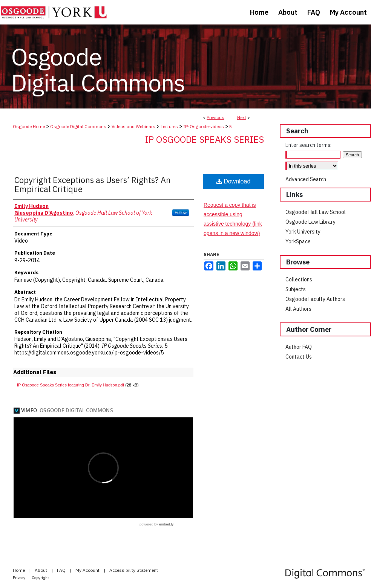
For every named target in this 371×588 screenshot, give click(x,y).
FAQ (62, 570)
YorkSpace (298, 241)
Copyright (41, 578)
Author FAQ (299, 347)
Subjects (296, 289)
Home (19, 570)
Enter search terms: (308, 145)
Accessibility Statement (134, 570)
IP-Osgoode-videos (204, 126)
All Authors (298, 309)
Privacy (19, 578)
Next (242, 117)
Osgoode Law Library (310, 222)
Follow (181, 212)
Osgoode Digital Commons (78, 126)
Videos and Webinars (133, 126)
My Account (88, 570)
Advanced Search (306, 179)
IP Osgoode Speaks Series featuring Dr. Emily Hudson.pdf (71, 385)
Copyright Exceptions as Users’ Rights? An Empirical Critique (93, 184)
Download (234, 181)
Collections (299, 279)
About (41, 570)
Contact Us (299, 357)
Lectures (169, 126)
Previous (215, 117)
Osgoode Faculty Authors (315, 299)
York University (303, 232)
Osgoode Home (29, 126)
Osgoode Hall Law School (316, 212)
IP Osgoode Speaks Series (205, 139)
